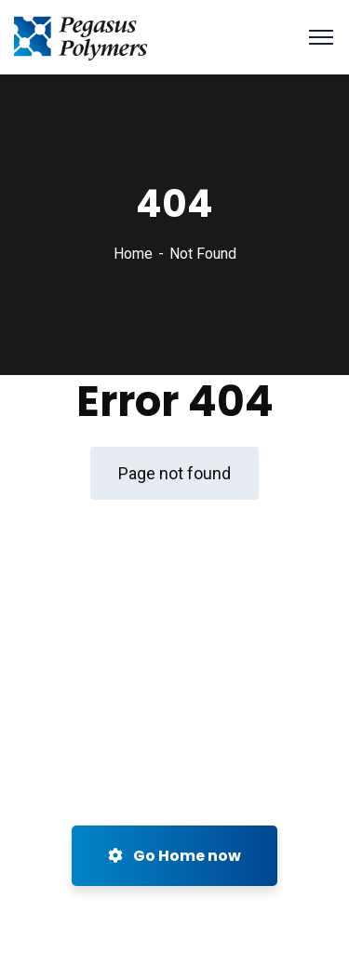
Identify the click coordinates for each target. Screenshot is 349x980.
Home (133, 254)
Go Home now (174, 856)
